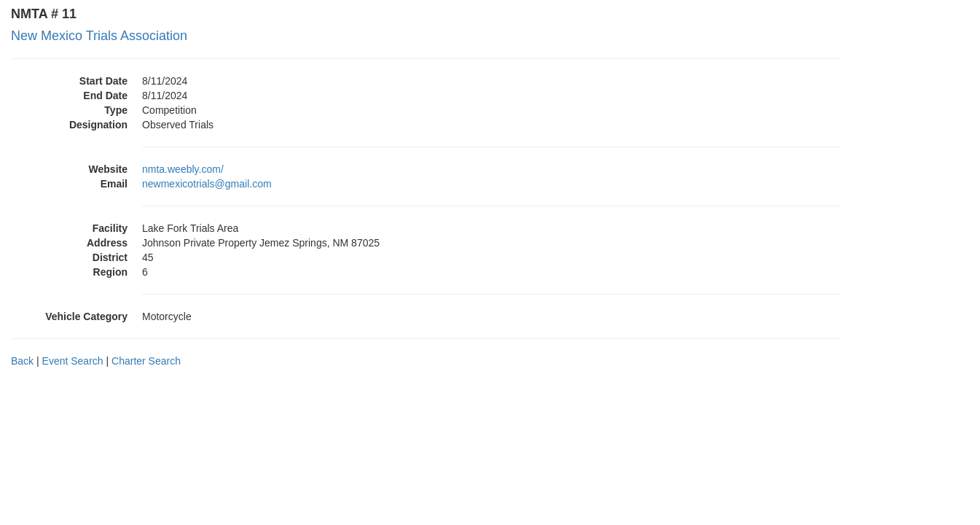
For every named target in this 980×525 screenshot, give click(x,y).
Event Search (73, 361)
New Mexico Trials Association (99, 36)
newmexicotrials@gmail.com (207, 184)
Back (22, 361)
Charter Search (146, 361)
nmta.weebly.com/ (183, 169)
